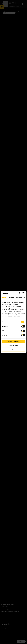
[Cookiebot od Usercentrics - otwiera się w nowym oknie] (19, 293)
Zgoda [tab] (4, 297)
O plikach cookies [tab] (21, 297)
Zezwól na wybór (13, 346)
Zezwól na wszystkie (14, 341)
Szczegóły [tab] (11, 297)
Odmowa (13, 350)
